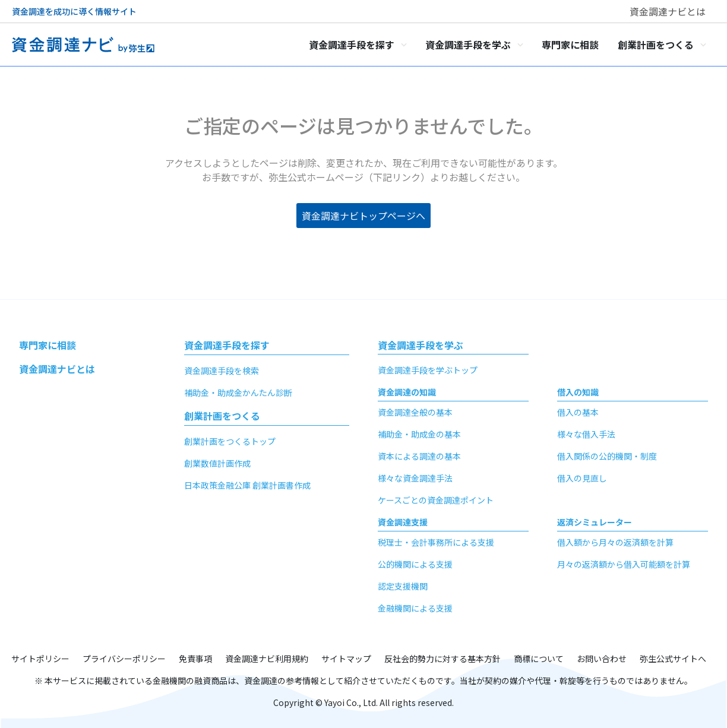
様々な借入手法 (586, 434)
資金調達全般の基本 (415, 412)
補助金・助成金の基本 (419, 434)
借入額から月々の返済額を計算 (615, 542)
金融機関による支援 (415, 608)
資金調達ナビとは (668, 11)
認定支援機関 (403, 586)
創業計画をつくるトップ (230, 441)
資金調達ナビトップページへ (363, 216)
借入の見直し (582, 478)
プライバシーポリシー (124, 659)
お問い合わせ (602, 659)
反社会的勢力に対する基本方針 (442, 659)
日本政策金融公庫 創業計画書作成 (247, 485)
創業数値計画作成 (217, 463)
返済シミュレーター (595, 522)
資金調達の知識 (407, 392)
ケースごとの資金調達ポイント (436, 500)
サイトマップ (346, 659)
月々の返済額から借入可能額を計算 (624, 564)
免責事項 (195, 659)
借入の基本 (578, 412)
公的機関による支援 (415, 564)
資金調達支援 (403, 522)
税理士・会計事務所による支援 (436, 542)
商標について (539, 659)
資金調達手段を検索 (222, 371)
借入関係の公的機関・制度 (607, 456)
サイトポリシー (40, 659)
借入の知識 (578, 392)
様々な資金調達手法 (415, 478)
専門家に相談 (48, 345)
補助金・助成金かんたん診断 (238, 393)
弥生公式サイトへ (673, 659)
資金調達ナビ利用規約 (267, 659)
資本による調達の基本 (419, 456)
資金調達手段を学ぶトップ (428, 370)
